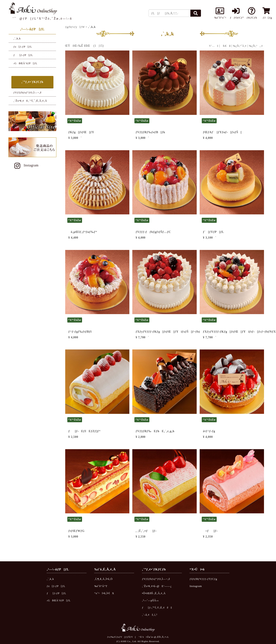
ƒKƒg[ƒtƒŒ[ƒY (81, 132)
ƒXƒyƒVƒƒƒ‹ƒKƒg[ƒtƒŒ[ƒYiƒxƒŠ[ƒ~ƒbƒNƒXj (173, 332)
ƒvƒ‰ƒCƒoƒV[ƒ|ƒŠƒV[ (121, 637)
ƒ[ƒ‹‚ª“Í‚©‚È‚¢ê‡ (157, 607)
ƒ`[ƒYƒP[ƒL (214, 232)
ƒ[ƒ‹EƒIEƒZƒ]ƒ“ (84, 431)
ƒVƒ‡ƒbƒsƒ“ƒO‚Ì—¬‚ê (27, 92)
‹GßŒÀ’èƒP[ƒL (25, 63)
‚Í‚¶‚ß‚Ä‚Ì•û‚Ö (103, 579)
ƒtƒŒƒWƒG (76, 531)
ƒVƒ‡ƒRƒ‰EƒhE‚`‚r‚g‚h (155, 431)
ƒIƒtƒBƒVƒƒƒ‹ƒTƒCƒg (203, 579)
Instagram (26, 165)
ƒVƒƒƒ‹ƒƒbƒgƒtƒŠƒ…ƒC (153, 232)
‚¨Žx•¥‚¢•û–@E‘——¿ (157, 586)
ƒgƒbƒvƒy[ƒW (75, 27)
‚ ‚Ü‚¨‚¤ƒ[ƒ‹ (146, 531)
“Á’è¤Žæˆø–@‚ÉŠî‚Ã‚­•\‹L (154, 637)
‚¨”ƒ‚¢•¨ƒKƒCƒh (32, 82)
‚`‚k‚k (17, 38)
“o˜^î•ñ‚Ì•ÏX (104, 593)
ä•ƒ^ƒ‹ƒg (209, 431)
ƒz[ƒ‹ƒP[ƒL (23, 47)
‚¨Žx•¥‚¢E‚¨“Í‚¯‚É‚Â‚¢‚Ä (30, 101)
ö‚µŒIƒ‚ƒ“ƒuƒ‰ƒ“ (83, 232)
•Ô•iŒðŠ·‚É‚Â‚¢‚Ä (154, 593)
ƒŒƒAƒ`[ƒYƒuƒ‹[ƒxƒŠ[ (222, 132)
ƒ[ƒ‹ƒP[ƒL (23, 55)
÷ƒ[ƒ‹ (210, 531)
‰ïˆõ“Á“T (101, 586)
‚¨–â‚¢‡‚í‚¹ (150, 615)
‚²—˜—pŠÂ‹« (150, 600)
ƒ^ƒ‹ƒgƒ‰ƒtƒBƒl (80, 332)
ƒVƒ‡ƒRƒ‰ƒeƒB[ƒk (150, 132)
